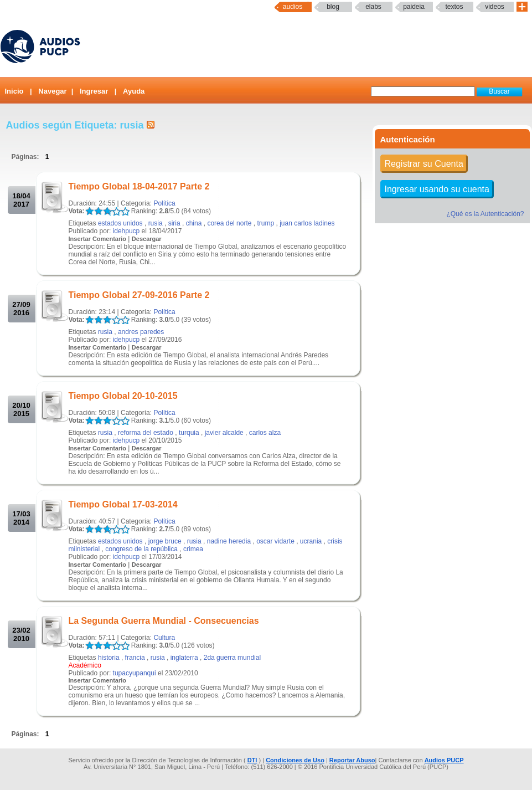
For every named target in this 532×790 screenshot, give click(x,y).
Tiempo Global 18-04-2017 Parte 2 (139, 186)
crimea (193, 549)
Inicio (14, 91)
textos (454, 7)
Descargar (147, 239)
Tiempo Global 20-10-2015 (123, 396)
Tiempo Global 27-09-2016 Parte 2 (139, 295)
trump (265, 223)
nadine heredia (229, 541)
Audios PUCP (444, 760)
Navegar (52, 91)
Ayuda (134, 91)
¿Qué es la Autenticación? (485, 214)
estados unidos (120, 223)
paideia (414, 7)
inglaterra (184, 658)
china (194, 223)
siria (174, 223)
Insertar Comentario (98, 239)
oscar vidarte (275, 541)
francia (135, 658)
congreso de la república (141, 549)
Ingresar (94, 91)
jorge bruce (165, 541)
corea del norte (229, 223)
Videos (495, 7)
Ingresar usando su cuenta (437, 189)
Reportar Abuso (352, 760)
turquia (189, 433)
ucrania (311, 541)
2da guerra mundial (232, 658)
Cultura (164, 638)
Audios (293, 7)
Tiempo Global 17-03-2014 (123, 504)
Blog (333, 7)
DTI (252, 760)
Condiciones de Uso (295, 760)
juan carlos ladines (307, 223)
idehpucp (126, 231)
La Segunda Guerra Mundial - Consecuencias (164, 621)
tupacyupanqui (135, 673)
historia (109, 658)
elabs (373, 7)
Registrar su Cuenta (424, 164)
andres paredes (141, 332)
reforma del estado (146, 433)
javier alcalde (224, 433)
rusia (156, 223)
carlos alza (265, 433)
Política (164, 203)
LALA (89, 211)
